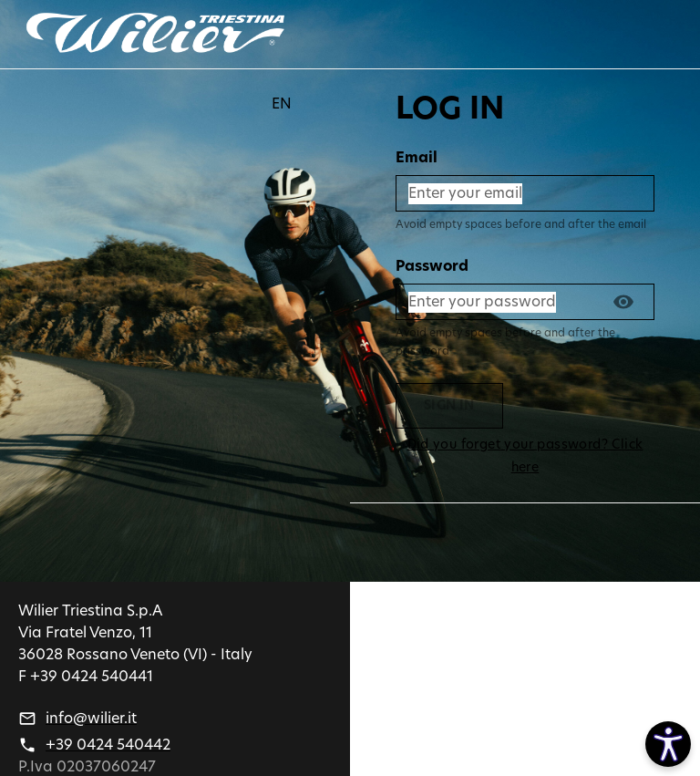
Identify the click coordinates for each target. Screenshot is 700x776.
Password (432, 266)
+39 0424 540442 (108, 745)
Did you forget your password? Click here (525, 456)
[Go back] (155, 34)
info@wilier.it (91, 719)
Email (417, 158)
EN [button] (282, 104)
